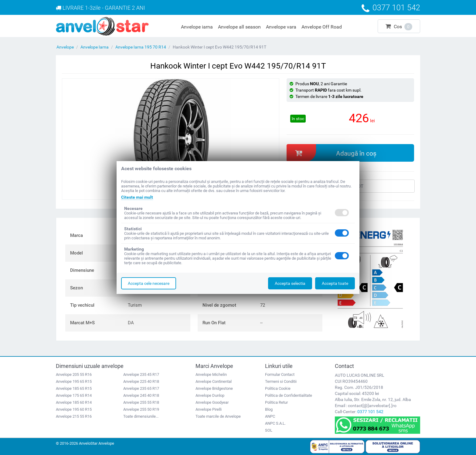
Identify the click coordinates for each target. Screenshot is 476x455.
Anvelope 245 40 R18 (141, 395)
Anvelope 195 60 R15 (74, 409)
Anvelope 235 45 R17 (141, 374)
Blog (269, 409)
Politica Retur (276, 402)
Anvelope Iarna (95, 47)
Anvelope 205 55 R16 (74, 374)
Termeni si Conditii (281, 381)
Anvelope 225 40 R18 (141, 381)
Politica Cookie (278, 388)
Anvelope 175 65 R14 (74, 395)
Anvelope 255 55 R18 (141, 402)
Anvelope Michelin (211, 374)
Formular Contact (280, 374)
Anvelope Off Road (322, 27)
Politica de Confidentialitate (289, 395)
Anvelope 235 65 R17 (141, 388)
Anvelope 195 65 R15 (74, 381)
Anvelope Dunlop (210, 395)
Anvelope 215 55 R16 (74, 416)
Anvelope (65, 47)
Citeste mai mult (137, 197)
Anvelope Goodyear (212, 402)
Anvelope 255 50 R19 (141, 409)
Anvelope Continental (214, 381)
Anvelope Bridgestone (214, 388)
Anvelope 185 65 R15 (74, 388)
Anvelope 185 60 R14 (74, 402)
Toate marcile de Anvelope (218, 416)
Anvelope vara (281, 27)
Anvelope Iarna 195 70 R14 (141, 47)
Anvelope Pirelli (209, 409)
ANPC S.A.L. (275, 423)
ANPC (270, 416)
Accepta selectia (290, 283)
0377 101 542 (370, 412)
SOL (269, 430)
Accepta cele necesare (149, 283)
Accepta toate (335, 283)
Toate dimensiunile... (141, 416)
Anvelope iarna (197, 27)
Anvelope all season (239, 27)
